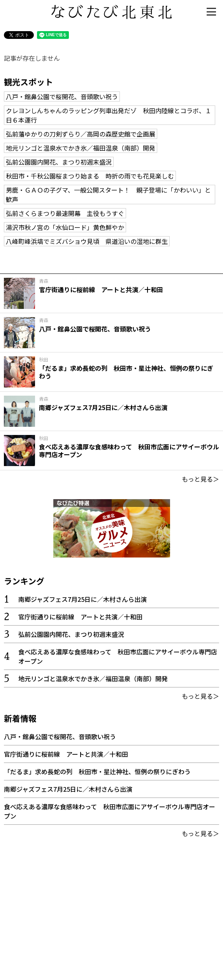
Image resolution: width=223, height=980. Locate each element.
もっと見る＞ (200, 479)
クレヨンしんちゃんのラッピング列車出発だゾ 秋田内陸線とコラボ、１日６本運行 (109, 115)
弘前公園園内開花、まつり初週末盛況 (59, 162)
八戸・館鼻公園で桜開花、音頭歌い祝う (62, 96)
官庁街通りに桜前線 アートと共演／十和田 (80, 617)
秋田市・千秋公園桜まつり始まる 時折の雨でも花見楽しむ (90, 176)
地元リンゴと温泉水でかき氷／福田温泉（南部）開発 (81, 148)
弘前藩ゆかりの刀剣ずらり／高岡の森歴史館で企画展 (81, 134)
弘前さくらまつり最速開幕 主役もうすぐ (65, 213)
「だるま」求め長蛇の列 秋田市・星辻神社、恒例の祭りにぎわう (97, 771)
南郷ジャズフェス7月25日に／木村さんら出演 (83, 599)
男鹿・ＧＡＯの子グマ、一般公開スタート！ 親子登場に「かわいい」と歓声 (108, 195)
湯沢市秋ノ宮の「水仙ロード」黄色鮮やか (65, 227)
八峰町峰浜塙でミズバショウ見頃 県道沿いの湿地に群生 (87, 241)
